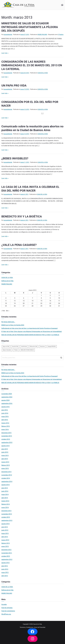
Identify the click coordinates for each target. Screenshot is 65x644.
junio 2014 (5, 491)
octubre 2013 (6, 517)
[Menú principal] (62, 5)
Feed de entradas (7, 608)
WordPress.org (6, 614)
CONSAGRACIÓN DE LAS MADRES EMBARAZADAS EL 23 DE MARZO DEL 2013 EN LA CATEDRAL (32, 65)
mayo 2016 (5, 417)
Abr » (8, 311)
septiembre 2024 (7, 397)
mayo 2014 (5, 495)
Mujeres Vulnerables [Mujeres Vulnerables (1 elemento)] (7, 350)
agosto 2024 (5, 400)
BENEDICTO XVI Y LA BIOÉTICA (22, 216)
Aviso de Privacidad (40, 627)
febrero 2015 (6, 465)
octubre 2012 (6, 556)
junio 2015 (5, 452)
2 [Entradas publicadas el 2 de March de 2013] (50, 295)
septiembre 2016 (7, 404)
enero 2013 (5, 546)
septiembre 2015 (7, 443)
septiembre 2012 (7, 560)
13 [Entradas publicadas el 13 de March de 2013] (24, 301)
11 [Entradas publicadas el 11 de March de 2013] (6, 301)
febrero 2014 (6, 504)
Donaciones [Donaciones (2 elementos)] (42, 346)
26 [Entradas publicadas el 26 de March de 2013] (15, 306)
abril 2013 (5, 537)
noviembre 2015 (7, 436)
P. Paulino (61, 35)
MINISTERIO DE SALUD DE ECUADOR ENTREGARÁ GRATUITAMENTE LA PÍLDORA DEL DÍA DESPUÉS (30, 27)
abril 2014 (5, 498)
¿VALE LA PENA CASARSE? (19, 245)
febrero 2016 (6, 426)
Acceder (4, 604)
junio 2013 (5, 530)
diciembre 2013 (6, 511)
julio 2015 (5, 449)
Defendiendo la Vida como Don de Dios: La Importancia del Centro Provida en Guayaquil (29, 328)
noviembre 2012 (7, 553)
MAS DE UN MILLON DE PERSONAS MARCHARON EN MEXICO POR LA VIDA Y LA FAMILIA (30, 335)
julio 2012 (5, 566)
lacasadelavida (8, 35)
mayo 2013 (5, 533)
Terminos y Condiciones (27, 627)
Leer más (5, 53)
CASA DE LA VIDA (43, 73)
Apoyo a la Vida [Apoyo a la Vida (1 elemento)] (6, 346)
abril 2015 (5, 459)
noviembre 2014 (7, 475)
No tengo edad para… (8, 322)
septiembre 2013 (7, 521)
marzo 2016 (5, 423)
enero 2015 (5, 468)
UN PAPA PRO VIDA (14, 85)
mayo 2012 (5, 573)
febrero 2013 (6, 543)
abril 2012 (5, 576)
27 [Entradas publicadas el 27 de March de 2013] (24, 306)
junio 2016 (5, 413)
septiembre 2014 (7, 482)
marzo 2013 (5, 540)
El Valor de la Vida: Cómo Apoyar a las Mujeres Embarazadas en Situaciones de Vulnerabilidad (32, 332)
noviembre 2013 (7, 514)
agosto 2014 (5, 485)
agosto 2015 (5, 446)
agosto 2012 (5, 563)
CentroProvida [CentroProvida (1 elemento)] (24, 346)
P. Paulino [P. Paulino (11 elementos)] (16, 350)
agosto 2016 (5, 407)
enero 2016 (5, 430)
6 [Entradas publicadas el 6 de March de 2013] (24, 298)
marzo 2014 (5, 501)
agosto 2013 (5, 524)
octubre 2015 (6, 439)
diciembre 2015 (6, 433)
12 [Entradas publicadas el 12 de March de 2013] (15, 301)
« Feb (3, 311)
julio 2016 (5, 410)
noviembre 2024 (7, 394)
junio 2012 (5, 569)
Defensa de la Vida (7, 281)
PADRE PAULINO (42, 35)
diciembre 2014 (6, 472)
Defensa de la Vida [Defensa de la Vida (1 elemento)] (33, 346)
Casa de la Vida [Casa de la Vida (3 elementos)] (15, 346)
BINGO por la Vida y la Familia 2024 (13, 325)
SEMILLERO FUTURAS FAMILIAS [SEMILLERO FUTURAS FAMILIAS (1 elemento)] (27, 350)
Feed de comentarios (8, 611)
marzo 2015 (5, 462)
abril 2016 (5, 420)
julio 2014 (5, 488)
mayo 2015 (5, 456)
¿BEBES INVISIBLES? (15, 158)
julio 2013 (5, 527)
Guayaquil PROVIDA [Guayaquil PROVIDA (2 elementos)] (52, 346)
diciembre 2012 (6, 550)
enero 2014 (5, 508)
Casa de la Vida (37, 624)
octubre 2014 (6, 478)
